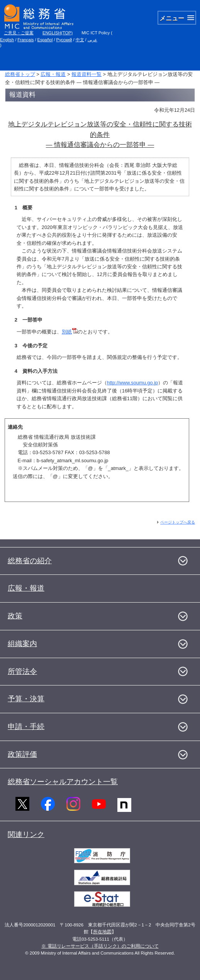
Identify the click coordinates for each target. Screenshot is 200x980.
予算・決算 (26, 699)
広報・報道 (53, 74)
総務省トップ (20, 74)
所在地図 (102, 932)
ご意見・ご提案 (19, 33)
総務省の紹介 (30, 561)
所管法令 (22, 671)
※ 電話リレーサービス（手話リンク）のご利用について (100, 946)
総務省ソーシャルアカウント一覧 (63, 782)
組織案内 (22, 644)
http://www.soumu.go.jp (132, 383)
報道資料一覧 (86, 74)
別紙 (70, 332)
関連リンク (26, 834)
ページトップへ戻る (178, 522)
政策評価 (22, 754)
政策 (15, 616)
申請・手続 (26, 727)
